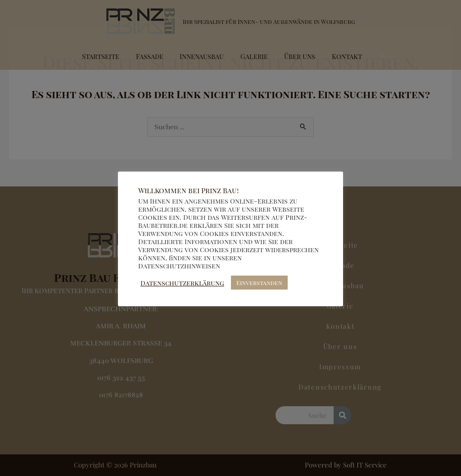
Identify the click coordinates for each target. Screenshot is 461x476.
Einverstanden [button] (259, 283)
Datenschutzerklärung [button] (182, 283)
